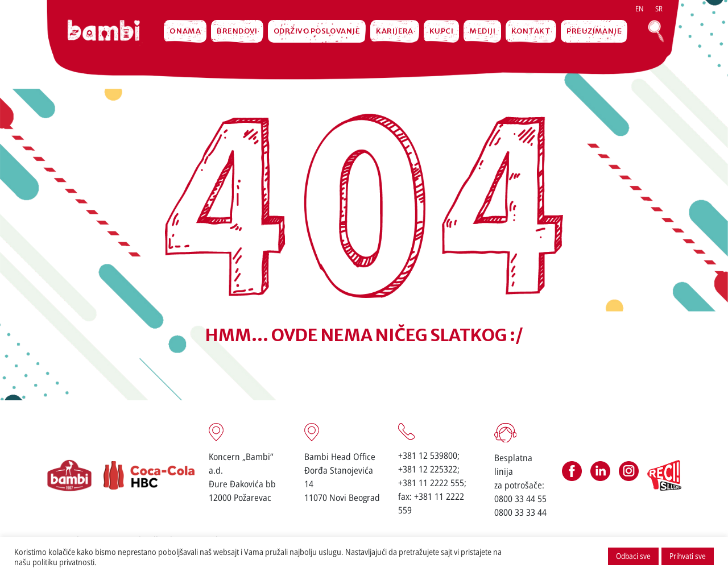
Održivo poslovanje (317, 31)
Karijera (395, 31)
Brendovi (237, 31)
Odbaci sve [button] (633, 556)
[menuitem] (640, 9)
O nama (185, 31)
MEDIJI (482, 31)
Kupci (441, 31)
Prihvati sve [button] (688, 556)
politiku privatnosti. (65, 562)
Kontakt (531, 31)
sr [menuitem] (659, 9)
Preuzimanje (594, 31)
